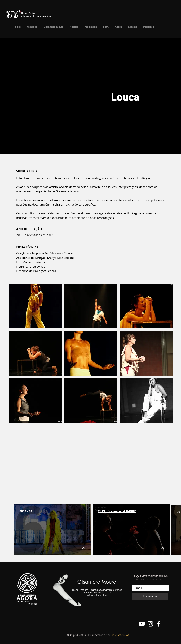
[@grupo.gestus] (150, 624)
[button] (90, 27)
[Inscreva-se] (150, 597)
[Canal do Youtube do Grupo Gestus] (142, 624)
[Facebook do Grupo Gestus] (159, 624)
